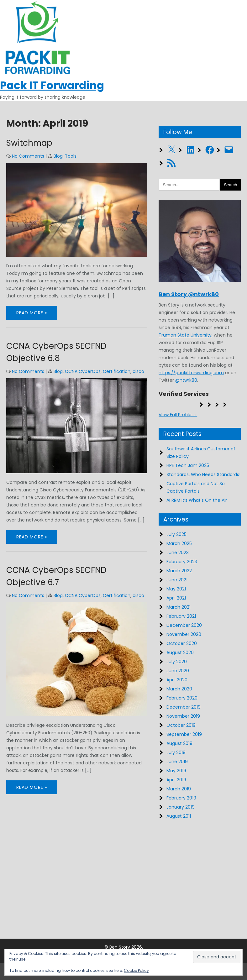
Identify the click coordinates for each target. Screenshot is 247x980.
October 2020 (182, 643)
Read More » (32, 313)
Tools (71, 156)
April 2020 (177, 680)
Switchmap (29, 143)
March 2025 (179, 543)
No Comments (28, 156)
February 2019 (181, 798)
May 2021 (176, 589)
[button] (217, 957)
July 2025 (176, 534)
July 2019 (176, 752)
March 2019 (179, 789)
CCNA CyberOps (83, 371)
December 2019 (184, 707)
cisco (138, 371)
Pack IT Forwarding (52, 85)
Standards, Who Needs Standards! (203, 474)
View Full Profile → (178, 415)
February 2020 (182, 698)
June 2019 (177, 762)
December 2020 (184, 625)
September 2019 (184, 734)
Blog (58, 156)
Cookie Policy (136, 970)
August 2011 (179, 816)
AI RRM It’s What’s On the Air (197, 500)
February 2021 (181, 616)
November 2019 (183, 716)
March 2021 (179, 607)
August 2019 (179, 743)
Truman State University (185, 335)
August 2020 (180, 652)
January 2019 (181, 807)
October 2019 (181, 725)
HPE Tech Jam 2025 (188, 465)
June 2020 (178, 671)
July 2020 (177, 662)
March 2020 (179, 689)
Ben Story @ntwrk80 (189, 294)
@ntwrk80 (186, 380)
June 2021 (177, 580)
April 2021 (176, 598)
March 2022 (179, 571)
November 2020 (184, 634)
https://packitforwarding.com (191, 373)
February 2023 (182, 562)
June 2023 (178, 553)
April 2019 (176, 780)
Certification (117, 371)
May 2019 (176, 771)
